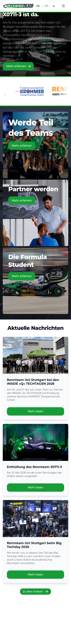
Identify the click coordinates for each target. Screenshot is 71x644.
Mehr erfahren (19, 66)
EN (46, 6)
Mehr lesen (35, 411)
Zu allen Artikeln (36, 592)
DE (38, 6)
